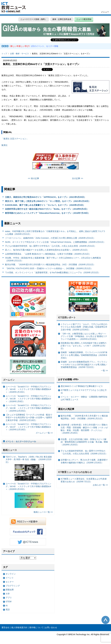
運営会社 (5, 627)
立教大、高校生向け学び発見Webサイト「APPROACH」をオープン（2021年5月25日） (46, 197)
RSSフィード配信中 (28, 521)
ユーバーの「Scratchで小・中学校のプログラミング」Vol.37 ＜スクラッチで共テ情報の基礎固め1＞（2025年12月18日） (28, 427)
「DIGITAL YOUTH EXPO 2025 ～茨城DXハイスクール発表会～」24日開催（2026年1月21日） (49, 268)
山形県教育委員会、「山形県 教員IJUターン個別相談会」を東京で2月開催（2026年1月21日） (48, 254)
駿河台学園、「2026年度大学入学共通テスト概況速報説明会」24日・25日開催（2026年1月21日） (50, 265)
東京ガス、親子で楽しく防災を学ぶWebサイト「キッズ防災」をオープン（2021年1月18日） (48, 201)
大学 (8, 594)
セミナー (10, 582)
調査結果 (10, 590)
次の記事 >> (78, 178)
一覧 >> (104, 371)
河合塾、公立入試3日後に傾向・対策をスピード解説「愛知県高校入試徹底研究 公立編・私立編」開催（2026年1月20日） (84, 442)
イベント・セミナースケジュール (21, 441)
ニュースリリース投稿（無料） (34, 19)
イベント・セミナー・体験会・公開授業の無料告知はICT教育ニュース (84, 398)
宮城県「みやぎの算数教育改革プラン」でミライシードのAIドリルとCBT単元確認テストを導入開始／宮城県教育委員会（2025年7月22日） (84, 364)
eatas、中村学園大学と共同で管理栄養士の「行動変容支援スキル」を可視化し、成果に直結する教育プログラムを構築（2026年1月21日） (55, 233)
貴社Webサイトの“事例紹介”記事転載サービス (82, 386)
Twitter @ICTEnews (28, 542)
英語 (8, 609)
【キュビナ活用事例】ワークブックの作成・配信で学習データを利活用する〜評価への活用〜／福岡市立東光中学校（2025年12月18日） (29, 417)
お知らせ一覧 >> (100, 485)
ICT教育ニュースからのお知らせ (75, 472)
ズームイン (9, 380)
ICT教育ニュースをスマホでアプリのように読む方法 (84, 391)
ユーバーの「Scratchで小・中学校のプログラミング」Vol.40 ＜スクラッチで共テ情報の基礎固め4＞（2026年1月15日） (28, 389)
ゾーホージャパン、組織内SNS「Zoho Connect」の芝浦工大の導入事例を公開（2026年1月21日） (50, 238)
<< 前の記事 (33, 178)
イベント (10, 578)
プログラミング (13, 586)
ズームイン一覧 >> (44, 433)
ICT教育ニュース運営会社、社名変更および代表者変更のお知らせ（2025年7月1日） (84, 480)
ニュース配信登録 (84, 19)
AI (7, 606)
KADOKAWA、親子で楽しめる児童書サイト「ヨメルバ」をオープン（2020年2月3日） (45, 205)
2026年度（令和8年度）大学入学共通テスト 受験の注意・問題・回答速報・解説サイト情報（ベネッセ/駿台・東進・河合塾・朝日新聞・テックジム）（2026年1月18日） (84, 429)
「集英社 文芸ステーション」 (15, 139)
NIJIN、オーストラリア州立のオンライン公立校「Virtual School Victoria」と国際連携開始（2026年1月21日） (55, 242)
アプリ (9, 598)
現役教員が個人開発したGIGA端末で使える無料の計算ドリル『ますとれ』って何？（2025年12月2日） (84, 346)
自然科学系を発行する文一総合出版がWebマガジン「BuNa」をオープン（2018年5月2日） (47, 209)
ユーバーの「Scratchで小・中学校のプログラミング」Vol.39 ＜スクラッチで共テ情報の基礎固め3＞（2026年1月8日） (28, 399)
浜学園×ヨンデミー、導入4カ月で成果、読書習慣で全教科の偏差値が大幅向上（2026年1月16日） (84, 461)
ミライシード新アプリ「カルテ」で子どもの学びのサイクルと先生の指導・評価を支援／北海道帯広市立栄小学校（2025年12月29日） (84, 327)
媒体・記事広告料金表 (62, 19)
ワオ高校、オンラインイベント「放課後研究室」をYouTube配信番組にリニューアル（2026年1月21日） (53, 272)
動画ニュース (10, 450)
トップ (4, 54)
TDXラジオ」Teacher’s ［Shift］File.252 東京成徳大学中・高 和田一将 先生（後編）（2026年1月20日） (29, 468)
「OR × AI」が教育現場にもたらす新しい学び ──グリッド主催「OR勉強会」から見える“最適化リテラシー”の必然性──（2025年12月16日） (84, 336)
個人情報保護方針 (19, 627)
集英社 (4, 145)
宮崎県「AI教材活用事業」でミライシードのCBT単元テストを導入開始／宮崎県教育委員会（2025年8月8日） (84, 355)
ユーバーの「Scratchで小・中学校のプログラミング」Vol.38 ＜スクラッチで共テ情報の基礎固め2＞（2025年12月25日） (28, 408)
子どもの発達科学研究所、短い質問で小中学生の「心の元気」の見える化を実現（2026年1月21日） (51, 246)
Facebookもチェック (28, 532)
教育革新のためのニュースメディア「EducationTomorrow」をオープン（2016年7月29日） (47, 213)
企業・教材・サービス (20, 54)
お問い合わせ (51, 627)
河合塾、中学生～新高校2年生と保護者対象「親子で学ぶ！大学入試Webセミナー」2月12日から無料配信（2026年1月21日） (53, 259)
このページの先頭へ (106, 620)
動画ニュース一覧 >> (43, 512)
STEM (9, 602)
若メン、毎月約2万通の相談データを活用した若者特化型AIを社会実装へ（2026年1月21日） (47, 250)
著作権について (36, 627)
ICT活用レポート (67, 318)
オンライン (11, 574)
